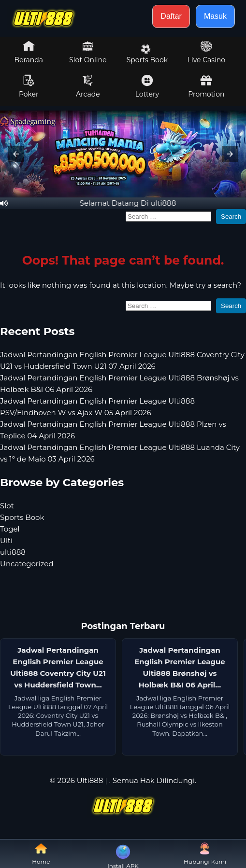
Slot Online (88, 52)
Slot (7, 506)
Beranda (29, 52)
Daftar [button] (171, 16)
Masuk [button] (215, 16)
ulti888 (13, 552)
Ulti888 (90, 780)
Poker (29, 86)
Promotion (206, 86)
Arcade (88, 86)
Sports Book (147, 54)
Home (41, 854)
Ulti (6, 540)
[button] (16, 154)
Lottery (147, 86)
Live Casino (206, 52)
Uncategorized (27, 564)
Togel (10, 529)
